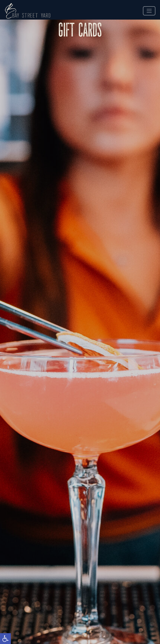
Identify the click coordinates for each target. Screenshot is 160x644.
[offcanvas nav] (149, 11)
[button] (5, 639)
